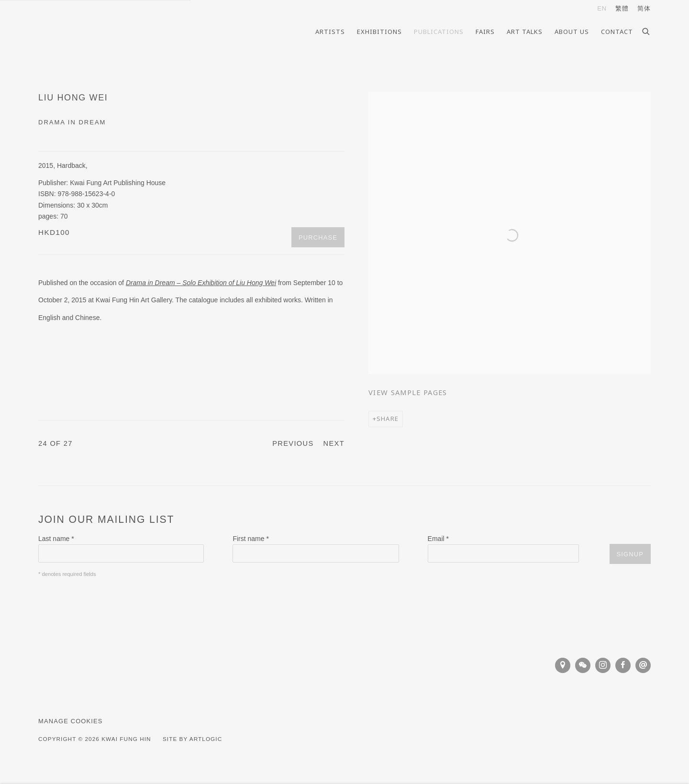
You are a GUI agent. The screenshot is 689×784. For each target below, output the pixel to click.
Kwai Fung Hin (100, 32)
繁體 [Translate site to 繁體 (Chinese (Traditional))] (622, 8)
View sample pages (408, 392)
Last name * (56, 539)
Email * (438, 539)
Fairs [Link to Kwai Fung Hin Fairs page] (485, 32)
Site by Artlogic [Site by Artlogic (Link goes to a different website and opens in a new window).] (192, 739)
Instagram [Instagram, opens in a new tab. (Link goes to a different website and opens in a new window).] (603, 665)
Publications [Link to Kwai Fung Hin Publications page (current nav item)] (439, 32)
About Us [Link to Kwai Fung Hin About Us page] (572, 32)
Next (334, 443)
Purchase (318, 237)
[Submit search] (646, 30)
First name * (250, 539)
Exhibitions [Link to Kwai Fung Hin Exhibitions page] (379, 32)
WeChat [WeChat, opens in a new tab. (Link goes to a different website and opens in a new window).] (583, 665)
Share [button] (388, 419)
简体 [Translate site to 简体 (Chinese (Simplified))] (644, 8)
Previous (293, 443)
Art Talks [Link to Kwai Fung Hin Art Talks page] (525, 32)
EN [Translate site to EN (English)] (602, 8)
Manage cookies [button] (71, 721)
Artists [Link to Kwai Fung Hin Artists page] (330, 32)
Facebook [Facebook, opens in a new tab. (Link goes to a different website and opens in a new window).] (623, 665)
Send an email (643, 665)
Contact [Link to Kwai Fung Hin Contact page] (617, 32)
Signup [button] (630, 554)
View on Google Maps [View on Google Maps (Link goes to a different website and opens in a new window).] (563, 665)
